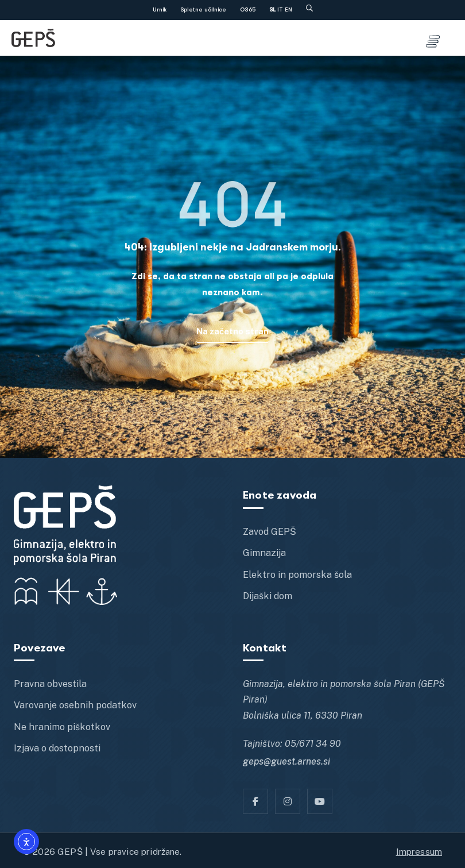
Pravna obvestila (50, 684)
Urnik (160, 10)
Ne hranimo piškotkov (62, 727)
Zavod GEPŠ (270, 532)
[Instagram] (288, 801)
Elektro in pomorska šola (297, 575)
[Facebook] (255, 801)
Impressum (419, 851)
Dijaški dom (268, 596)
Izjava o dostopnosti (57, 748)
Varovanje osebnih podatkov (75, 705)
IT (280, 10)
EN (288, 10)
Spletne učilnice (203, 10)
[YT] (320, 801)
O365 (248, 10)
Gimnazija (264, 553)
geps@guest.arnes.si (286, 761)
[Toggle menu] (433, 38)
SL (272, 10)
